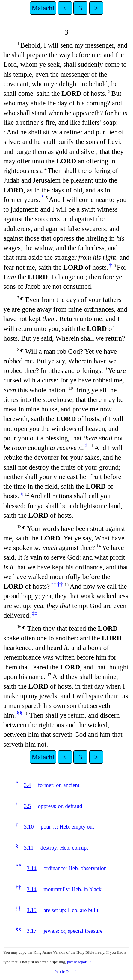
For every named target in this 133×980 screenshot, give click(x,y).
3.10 (29, 827)
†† (60, 584)
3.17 (32, 931)
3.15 (32, 910)
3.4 (27, 785)
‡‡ (35, 613)
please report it (79, 962)
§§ (20, 713)
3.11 (29, 848)
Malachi (43, 8)
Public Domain (66, 971)
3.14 (32, 868)
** (53, 584)
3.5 (27, 806)
